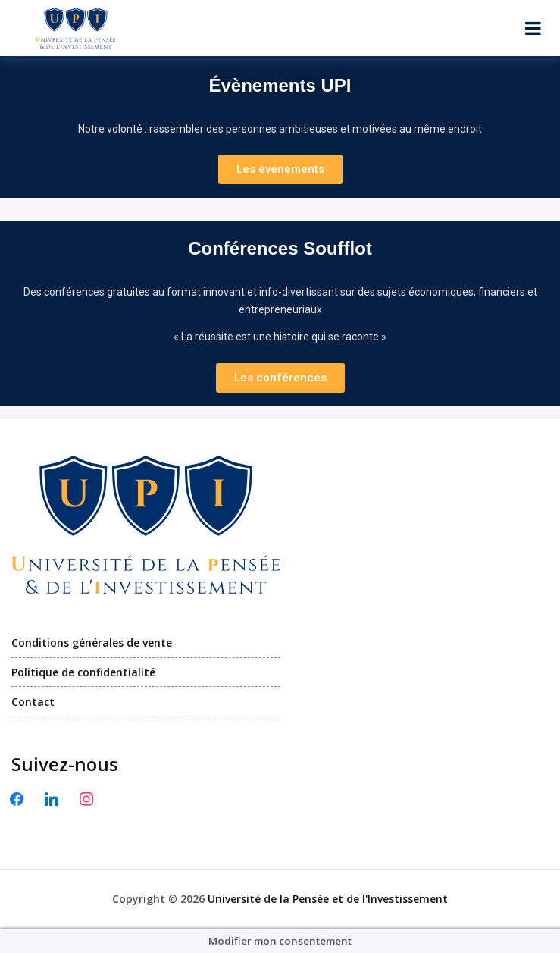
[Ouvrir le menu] (533, 28)
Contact (33, 702)
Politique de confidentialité (83, 672)
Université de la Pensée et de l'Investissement (328, 899)
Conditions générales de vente (92, 643)
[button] (280, 169)
